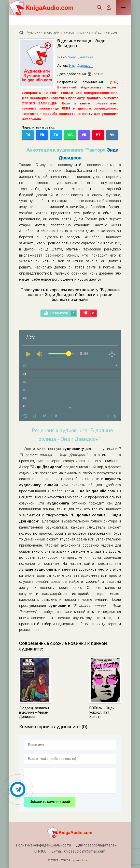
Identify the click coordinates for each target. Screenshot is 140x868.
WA (70, 135)
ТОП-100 (39, 851)
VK (112, 135)
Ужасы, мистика (81, 57)
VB (84, 135)
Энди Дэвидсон (81, 66)
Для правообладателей (96, 845)
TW (56, 135)
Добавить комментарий (50, 802)
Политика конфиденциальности (44, 845)
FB (42, 135)
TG (28, 135)
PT (98, 135)
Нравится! (60, 313)
